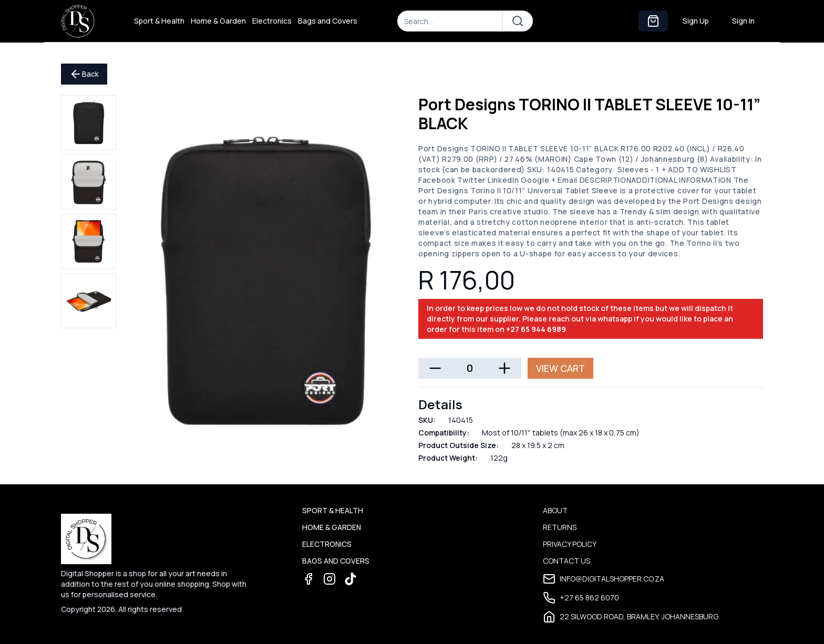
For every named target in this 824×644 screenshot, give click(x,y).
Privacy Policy (570, 544)
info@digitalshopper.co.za (604, 579)
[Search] (450, 21)
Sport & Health (159, 21)
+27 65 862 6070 (581, 598)
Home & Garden (218, 21)
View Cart (560, 368)
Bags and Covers (328, 21)
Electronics (272, 21)
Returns (560, 527)
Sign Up (696, 21)
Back (84, 74)
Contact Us (566, 561)
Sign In (743, 21)
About (555, 510)
